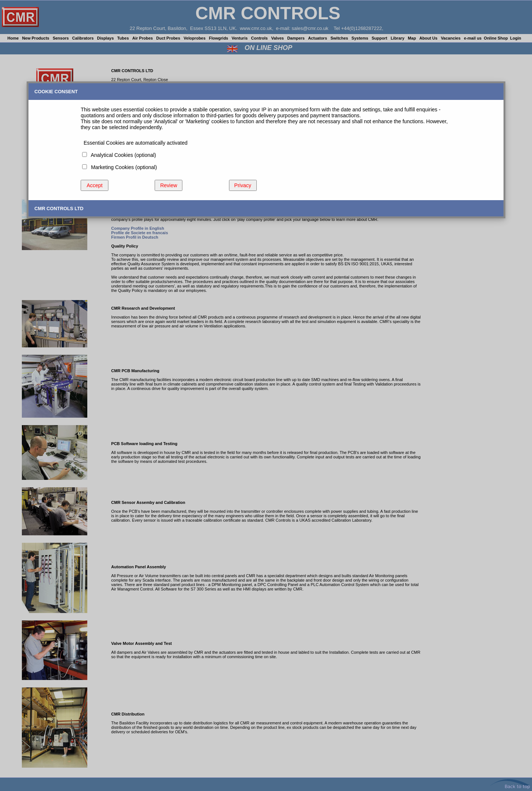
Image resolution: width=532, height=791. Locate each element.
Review (169, 185)
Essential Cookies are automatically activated (134, 143)
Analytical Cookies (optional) (122, 155)
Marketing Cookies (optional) (122, 167)
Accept (95, 185)
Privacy (243, 185)
